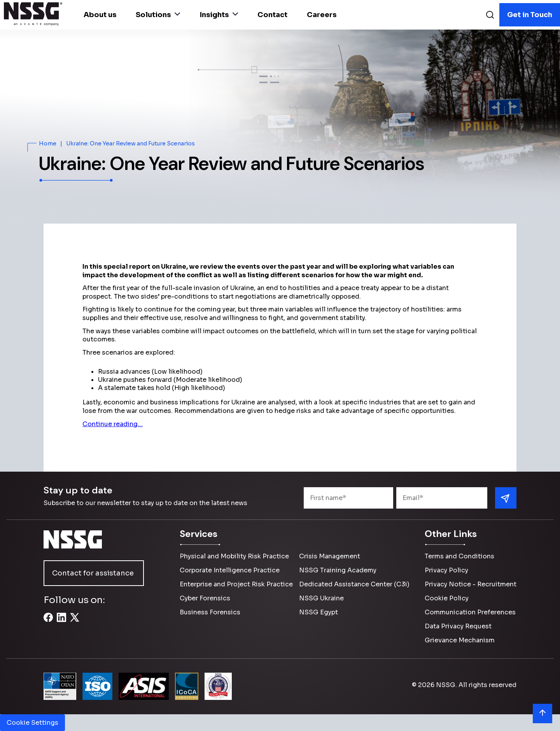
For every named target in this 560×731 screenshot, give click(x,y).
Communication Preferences (470, 612)
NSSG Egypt (318, 612)
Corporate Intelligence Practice (230, 570)
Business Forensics (210, 612)
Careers (322, 15)
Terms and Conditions (459, 556)
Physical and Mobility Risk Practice (234, 556)
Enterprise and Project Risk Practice (236, 584)
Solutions (158, 15)
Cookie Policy (447, 598)
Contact (272, 15)
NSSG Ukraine (321, 598)
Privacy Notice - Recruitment (471, 584)
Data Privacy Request (458, 626)
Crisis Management (330, 556)
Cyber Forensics (205, 598)
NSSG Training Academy (338, 570)
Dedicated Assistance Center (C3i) (354, 584)
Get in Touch (530, 15)
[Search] (490, 16)
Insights (219, 15)
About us (100, 15)
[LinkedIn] (61, 622)
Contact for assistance (93, 573)
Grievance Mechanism (460, 640)
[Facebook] (48, 622)
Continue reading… (113, 424)
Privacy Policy (446, 570)
